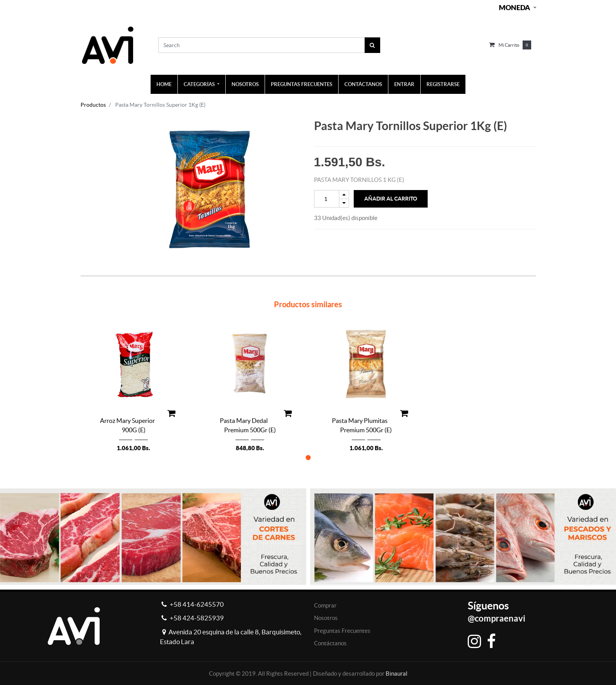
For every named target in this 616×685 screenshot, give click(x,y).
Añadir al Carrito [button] (391, 199)
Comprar (325, 605)
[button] (308, 457)
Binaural (397, 674)
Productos (93, 105)
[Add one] (344, 195)
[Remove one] (344, 203)
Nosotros (326, 618)
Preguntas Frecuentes (342, 631)
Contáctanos (330, 643)
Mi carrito (509, 45)
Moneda (514, 8)
